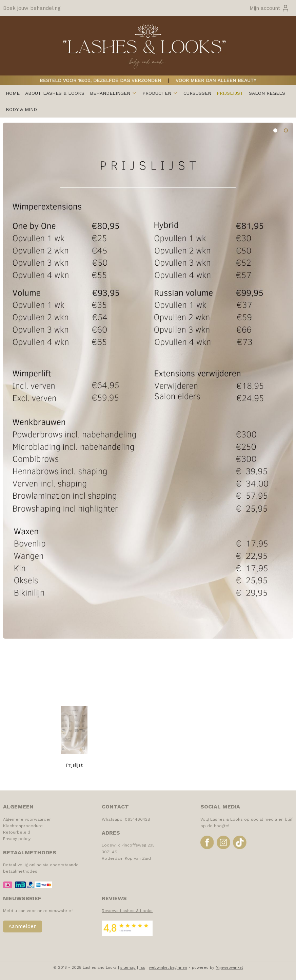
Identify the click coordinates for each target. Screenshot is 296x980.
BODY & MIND (21, 109)
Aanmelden (23, 926)
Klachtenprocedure (23, 826)
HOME (13, 93)
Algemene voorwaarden (27, 819)
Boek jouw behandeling (32, 8)
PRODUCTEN (160, 93)
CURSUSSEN (197, 93)
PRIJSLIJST (230, 93)
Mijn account (270, 8)
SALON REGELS (267, 93)
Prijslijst (74, 765)
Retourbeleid (17, 832)
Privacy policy (17, 839)
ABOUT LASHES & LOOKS (55, 93)
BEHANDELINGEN (113, 93)
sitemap (128, 968)
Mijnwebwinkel (229, 968)
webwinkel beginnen (168, 968)
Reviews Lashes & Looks (127, 911)
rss (142, 968)
